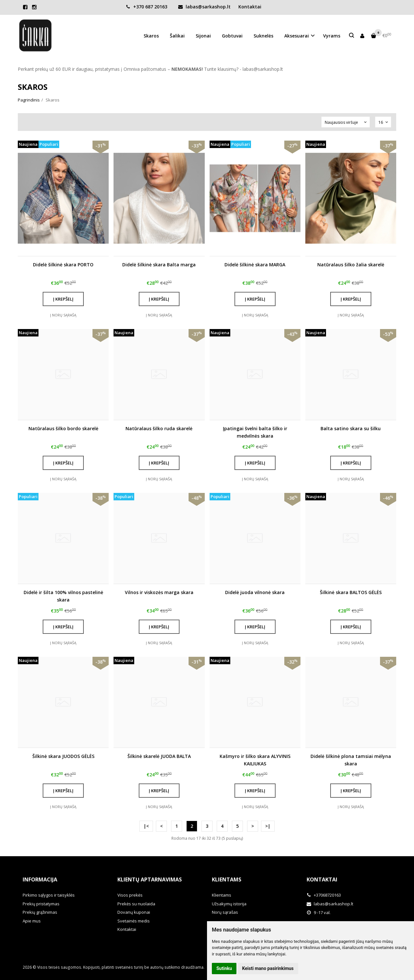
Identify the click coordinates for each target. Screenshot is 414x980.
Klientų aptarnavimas (150, 879)
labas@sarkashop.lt (204, 7)
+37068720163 (324, 895)
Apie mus (32, 921)
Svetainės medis (134, 921)
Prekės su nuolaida (136, 904)
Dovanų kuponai (134, 912)
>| (268, 826)
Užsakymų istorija (229, 904)
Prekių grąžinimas (40, 912)
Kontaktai (250, 7)
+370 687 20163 (147, 7)
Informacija (40, 879)
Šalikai (177, 36)
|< (146, 826)
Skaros (151, 36)
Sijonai (203, 36)
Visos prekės (130, 895)
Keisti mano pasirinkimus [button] (268, 968)
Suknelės (263, 36)
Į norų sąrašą (63, 315)
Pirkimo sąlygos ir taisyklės (49, 895)
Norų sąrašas (225, 912)
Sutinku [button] (224, 968)
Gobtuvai (232, 36)
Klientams (227, 879)
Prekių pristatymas (41, 904)
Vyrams (332, 36)
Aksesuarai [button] (297, 36)
